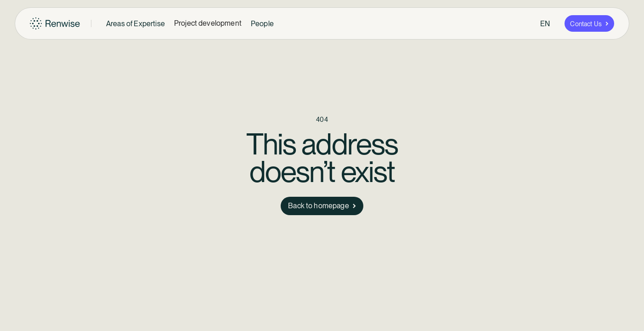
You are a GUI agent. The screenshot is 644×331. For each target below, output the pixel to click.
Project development (208, 23)
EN (545, 24)
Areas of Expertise (136, 24)
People (262, 24)
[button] (136, 24)
